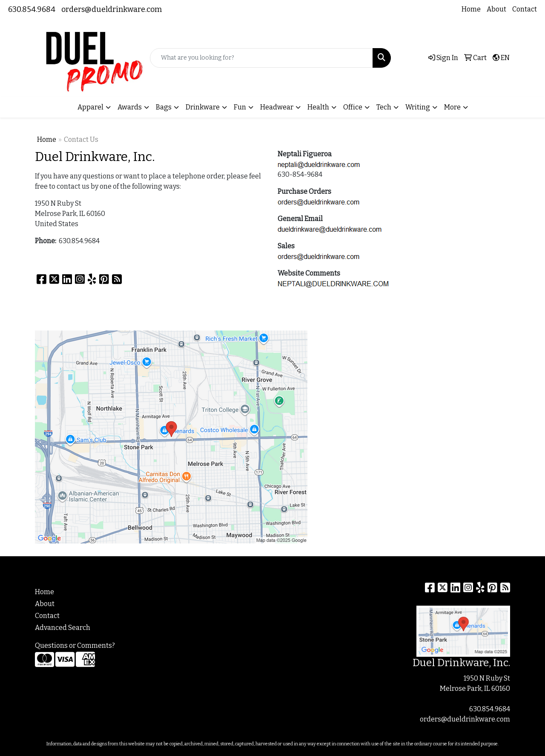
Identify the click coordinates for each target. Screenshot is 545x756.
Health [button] (318, 107)
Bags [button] (164, 107)
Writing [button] (418, 107)
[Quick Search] (261, 58)
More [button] (452, 107)
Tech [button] (384, 107)
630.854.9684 (32, 9)
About (496, 9)
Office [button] (353, 107)
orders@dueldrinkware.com (112, 9)
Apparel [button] (90, 107)
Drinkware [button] (203, 107)
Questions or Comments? (75, 645)
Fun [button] (240, 107)
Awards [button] (130, 107)
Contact (525, 9)
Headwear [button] (277, 107)
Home (471, 9)
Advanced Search (63, 628)
